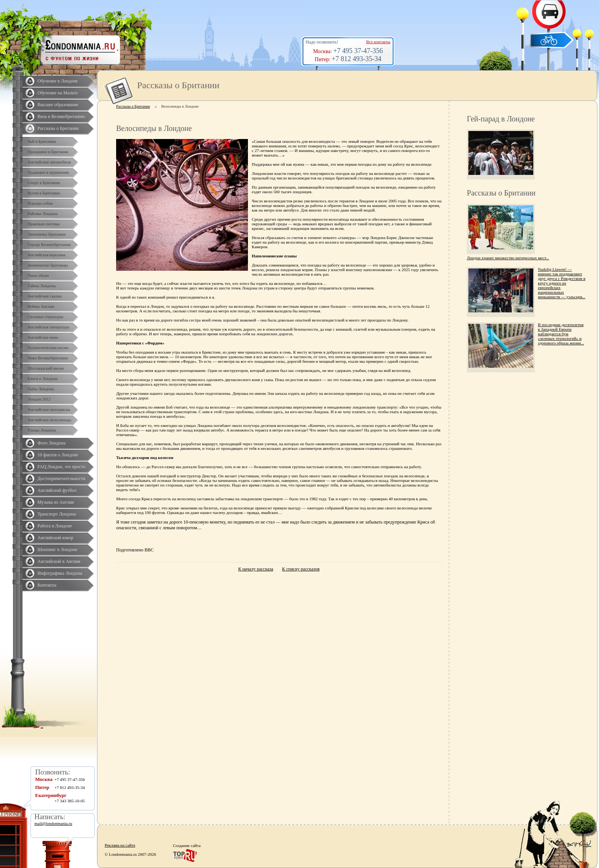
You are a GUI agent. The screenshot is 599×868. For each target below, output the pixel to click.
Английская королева (46, 255)
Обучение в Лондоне (58, 81)
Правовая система (44, 224)
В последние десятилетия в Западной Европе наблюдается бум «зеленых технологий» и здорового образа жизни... (561, 334)
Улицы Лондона (42, 430)
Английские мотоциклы (49, 409)
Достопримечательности (61, 478)
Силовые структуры (45, 317)
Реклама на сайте (120, 845)
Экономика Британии (47, 234)
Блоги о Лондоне (43, 378)
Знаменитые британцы (48, 265)
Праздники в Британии (48, 152)
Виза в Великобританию (61, 116)
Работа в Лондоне (55, 526)
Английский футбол (57, 490)
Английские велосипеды (49, 420)
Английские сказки (45, 296)
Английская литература (49, 327)
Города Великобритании (49, 244)
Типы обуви (38, 275)
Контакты (47, 585)
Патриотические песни (48, 348)
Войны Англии (41, 306)
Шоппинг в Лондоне (57, 550)
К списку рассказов (301, 569)
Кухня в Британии (44, 193)
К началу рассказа (256, 569)
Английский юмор (55, 538)
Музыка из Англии (56, 502)
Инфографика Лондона (60, 573)
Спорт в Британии (44, 183)
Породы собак (40, 203)
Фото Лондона (52, 443)
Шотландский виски (46, 368)
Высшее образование (58, 105)
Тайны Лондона (42, 286)
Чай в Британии (42, 141)
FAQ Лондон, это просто (61, 467)
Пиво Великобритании (48, 358)
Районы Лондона (43, 213)
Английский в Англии (59, 561)
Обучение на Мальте (57, 93)
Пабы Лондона (41, 389)
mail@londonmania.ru (53, 823)
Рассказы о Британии (58, 128)
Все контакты (378, 42)
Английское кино (43, 337)
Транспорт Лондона (57, 514)
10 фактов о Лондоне (58, 455)
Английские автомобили (49, 162)
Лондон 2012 (39, 399)
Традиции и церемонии (48, 172)
